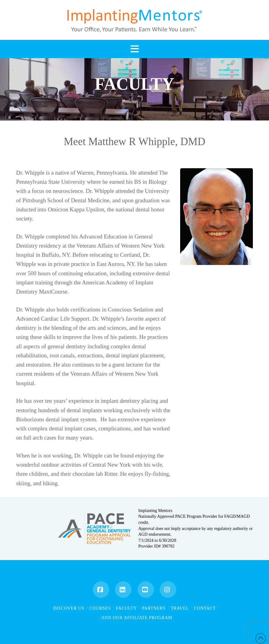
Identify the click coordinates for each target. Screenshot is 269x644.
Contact (205, 608)
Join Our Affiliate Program (137, 618)
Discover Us (69, 608)
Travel (180, 608)
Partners (154, 608)
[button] (134, 49)
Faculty (126, 608)
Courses (100, 608)
